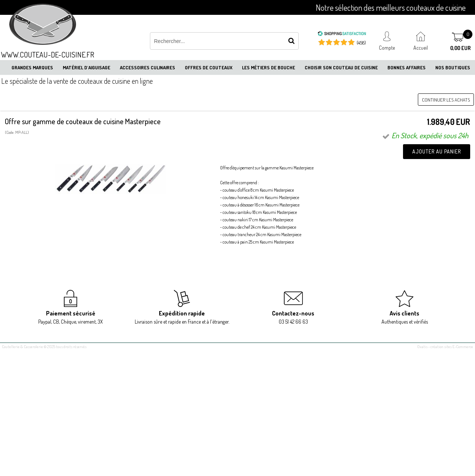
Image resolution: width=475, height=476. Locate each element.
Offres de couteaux (209, 67)
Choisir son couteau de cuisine (341, 67)
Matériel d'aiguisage (86, 67)
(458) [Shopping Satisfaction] (361, 43)
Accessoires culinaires (148, 67)
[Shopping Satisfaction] (342, 34)
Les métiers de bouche (268, 67)
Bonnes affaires (407, 67)
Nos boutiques (453, 67)
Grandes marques (32, 67)
